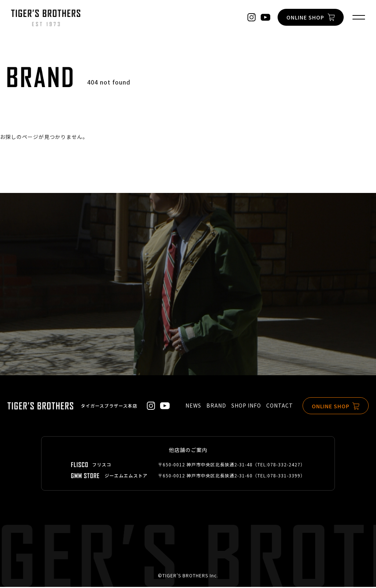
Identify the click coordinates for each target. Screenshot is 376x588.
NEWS (193, 407)
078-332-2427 (284, 465)
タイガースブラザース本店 (109, 407)
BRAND (216, 407)
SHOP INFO (246, 407)
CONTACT (280, 407)
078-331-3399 (284, 476)
